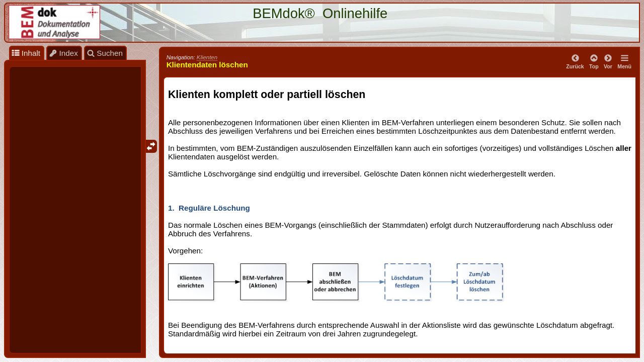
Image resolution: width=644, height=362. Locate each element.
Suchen (105, 53)
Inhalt (26, 53)
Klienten (207, 57)
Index (64, 53)
